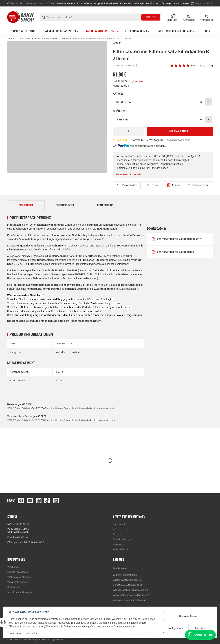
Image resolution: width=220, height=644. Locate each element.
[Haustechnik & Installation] (177, 31)
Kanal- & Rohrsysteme (46, 39)
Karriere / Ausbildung (18, 572)
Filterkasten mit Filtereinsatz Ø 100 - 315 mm (111, 39)
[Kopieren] (137, 66)
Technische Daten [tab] (65, 205)
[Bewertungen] (180, 66)
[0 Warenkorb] (207, 17)
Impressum (118, 544)
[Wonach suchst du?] (94, 17)
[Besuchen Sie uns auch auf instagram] (39, 501)
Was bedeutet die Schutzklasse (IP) (130, 590)
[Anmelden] (189, 17)
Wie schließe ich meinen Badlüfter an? (132, 595)
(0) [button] (202, 3)
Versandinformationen (18, 582)
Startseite (25, 39)
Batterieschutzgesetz (124, 539)
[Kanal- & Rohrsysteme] (102, 31)
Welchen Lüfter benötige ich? (127, 580)
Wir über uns (13, 567)
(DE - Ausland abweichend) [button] (176, 140)
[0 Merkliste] (172, 17)
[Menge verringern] (117, 131)
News (42, 3)
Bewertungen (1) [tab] (106, 205)
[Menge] (128, 131)
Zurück (11, 39)
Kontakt (51, 3)
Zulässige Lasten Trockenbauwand (130, 600)
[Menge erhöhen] (139, 131)
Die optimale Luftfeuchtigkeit (128, 585)
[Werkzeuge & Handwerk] (62, 31)
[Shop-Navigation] (15, 3)
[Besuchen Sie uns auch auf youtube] (30, 501)
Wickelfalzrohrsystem (73, 39)
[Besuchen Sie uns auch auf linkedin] (56, 501)
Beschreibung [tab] (26, 205)
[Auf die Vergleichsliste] (127, 185)
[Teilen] (152, 185)
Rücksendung (14, 587)
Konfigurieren (175, 628)
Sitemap (117, 534)
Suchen (151, 17)
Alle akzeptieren (188, 616)
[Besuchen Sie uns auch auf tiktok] (47, 501)
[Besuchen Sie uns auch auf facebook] (21, 501)
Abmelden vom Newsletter (20, 592)
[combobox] (163, 102)
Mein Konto (31, 3)
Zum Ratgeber (120, 568)
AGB (115, 529)
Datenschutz (120, 524)
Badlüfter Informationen (125, 575)
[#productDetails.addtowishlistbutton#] (173, 185)
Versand (139, 81)
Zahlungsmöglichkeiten (19, 577)
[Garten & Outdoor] (24, 31)
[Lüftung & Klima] (137, 31)
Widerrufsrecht (121, 549)
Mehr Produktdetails (128, 174)
